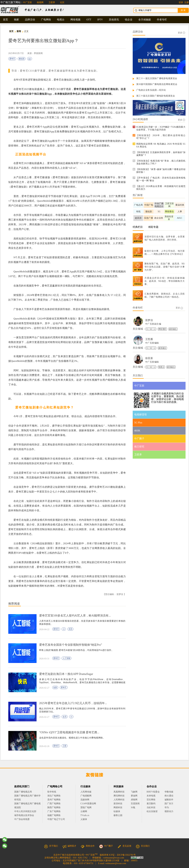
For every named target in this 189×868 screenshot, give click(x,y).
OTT (89, 20)
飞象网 (134, 792)
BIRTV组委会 (153, 792)
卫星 (65, 746)
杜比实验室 (152, 811)
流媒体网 (85, 800)
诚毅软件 (169, 800)
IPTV (100, 20)
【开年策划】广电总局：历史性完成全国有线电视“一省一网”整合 (161, 179)
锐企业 (129, 20)
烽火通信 (169, 796)
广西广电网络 (54, 804)
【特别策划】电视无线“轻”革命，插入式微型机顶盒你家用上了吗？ (161, 162)
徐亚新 (149, 358)
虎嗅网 (134, 800)
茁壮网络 (151, 800)
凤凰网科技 (119, 792)
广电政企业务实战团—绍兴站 (151, 90)
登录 (181, 2)
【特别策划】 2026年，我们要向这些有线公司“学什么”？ (161, 137)
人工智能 (67, 658)
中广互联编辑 (152, 343)
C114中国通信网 (88, 804)
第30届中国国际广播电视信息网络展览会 (157, 84)
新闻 (19, 31)
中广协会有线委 (22, 819)
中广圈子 (106, 846)
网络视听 (162, 329)
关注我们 (143, 846)
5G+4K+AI (151, 329)
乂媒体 (84, 819)
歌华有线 (52, 792)
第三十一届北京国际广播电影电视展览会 (157, 78)
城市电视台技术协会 (24, 815)
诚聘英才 (69, 846)
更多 (181, 33)
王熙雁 (149, 339)
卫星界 (52, 2)
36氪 (133, 807)
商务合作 (88, 846)
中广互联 (27, 2)
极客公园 (118, 815)
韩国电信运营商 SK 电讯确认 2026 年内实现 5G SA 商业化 (161, 145)
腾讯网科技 (119, 796)
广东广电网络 (54, 811)
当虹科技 (151, 807)
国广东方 (169, 804)
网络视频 (75, 20)
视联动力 (169, 811)
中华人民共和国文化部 (25, 811)
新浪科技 (118, 804)
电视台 (61, 20)
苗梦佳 (149, 320)
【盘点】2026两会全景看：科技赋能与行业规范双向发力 (161, 188)
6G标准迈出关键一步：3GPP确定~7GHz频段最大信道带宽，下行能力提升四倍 (161, 128)
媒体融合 (173, 329)
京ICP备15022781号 (126, 855)
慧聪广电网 (86, 807)
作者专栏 (162, 20)
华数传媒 (169, 792)
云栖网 (84, 811)
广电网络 (46, 20)
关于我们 (51, 846)
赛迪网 (134, 796)
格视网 (40, 2)
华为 (169, 807)
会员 (65, 717)
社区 (62, 2)
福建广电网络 (54, 815)
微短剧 (22, 59)
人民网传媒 (86, 792)
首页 (5, 20)
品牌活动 (30, 20)
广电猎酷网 (86, 796)
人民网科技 (119, 800)
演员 (70, 629)
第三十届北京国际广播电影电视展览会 (156, 96)
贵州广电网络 (54, 800)
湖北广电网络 (54, 796)
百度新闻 (135, 804)
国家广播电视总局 (23, 792)
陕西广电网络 (54, 807)
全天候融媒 (145, 20)
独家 (16, 20)
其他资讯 (114, 20)
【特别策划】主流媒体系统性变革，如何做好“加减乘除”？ (161, 154)
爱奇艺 (12, 59)
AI (64, 629)
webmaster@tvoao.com (114, 858)
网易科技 (118, 807)
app (30, 59)
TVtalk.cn (85, 815)
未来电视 (151, 796)
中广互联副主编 (153, 324)
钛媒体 (117, 811)
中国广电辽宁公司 (56, 819)
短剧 (55, 687)
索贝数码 (151, 804)
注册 (186, 2)
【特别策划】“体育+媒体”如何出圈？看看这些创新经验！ (161, 171)
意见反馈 (124, 846)
